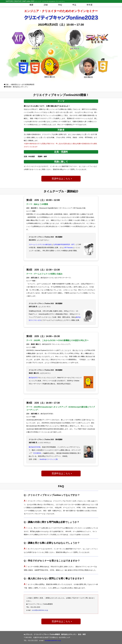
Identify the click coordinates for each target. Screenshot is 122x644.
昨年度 (90, 5)
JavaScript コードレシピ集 (49, 459)
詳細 (46, 5)
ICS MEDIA (37, 453)
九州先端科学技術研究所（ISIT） (64, 244)
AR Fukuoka (68, 248)
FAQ (60, 5)
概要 (31, 5)
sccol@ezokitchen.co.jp (40, 610)
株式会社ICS (33, 378)
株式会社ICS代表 (35, 447)
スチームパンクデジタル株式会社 (40, 244)
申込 (74, 5)
